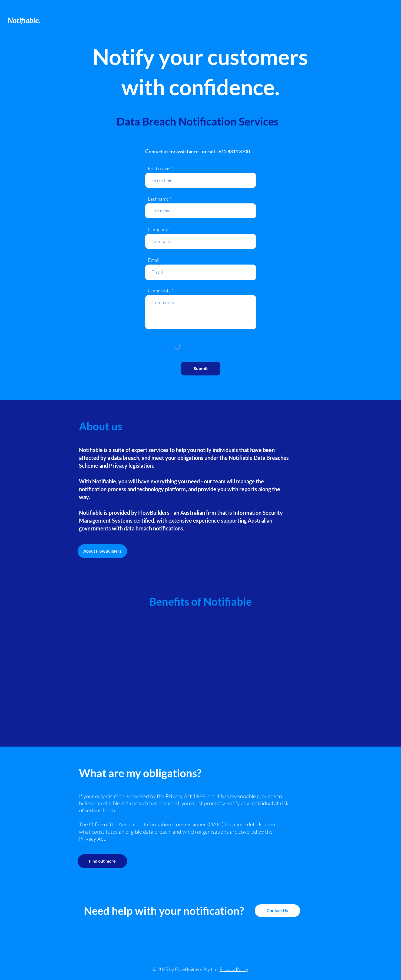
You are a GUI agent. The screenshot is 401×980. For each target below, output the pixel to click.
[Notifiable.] (33, 21)
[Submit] (201, 369)
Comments (159, 291)
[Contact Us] (277, 911)
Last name (158, 199)
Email (154, 260)
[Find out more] (102, 861)
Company (158, 229)
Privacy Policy (234, 969)
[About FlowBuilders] (102, 551)
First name (159, 168)
